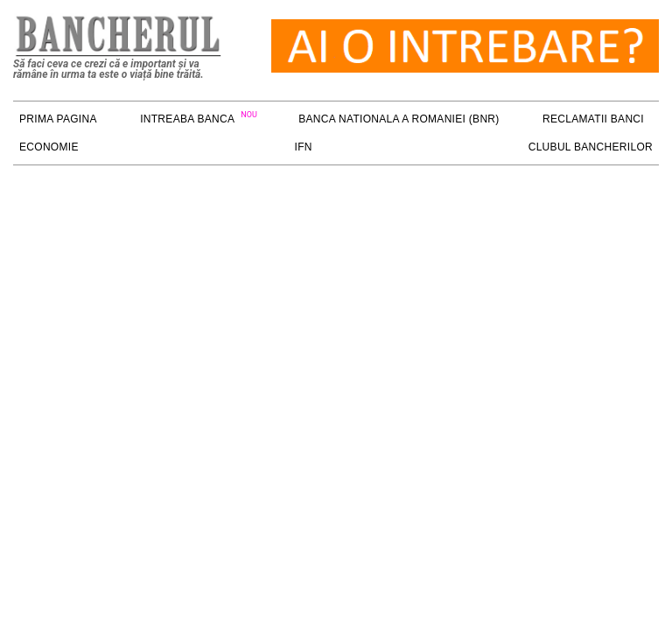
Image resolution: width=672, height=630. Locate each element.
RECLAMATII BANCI (593, 119)
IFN (304, 147)
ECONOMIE (49, 147)
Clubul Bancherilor (591, 147)
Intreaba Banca (187, 119)
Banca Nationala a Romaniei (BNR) (399, 119)
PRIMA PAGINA (58, 119)
